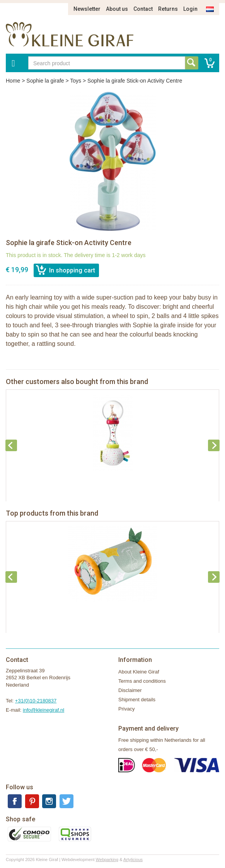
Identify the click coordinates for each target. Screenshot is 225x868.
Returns (168, 9)
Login (190, 9)
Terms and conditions (142, 681)
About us (117, 9)
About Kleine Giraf (139, 672)
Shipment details (137, 700)
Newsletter (87, 9)
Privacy (127, 709)
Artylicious (133, 860)
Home (13, 81)
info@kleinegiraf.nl (43, 710)
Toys (76, 81)
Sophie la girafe (45, 81)
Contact (143, 9)
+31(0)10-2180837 (36, 701)
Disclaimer (130, 690)
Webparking (107, 860)
